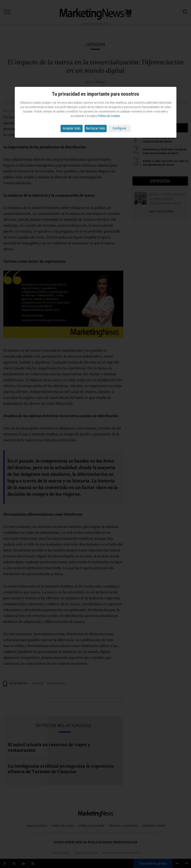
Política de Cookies (109, 116)
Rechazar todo (95, 128)
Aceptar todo (72, 128)
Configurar (119, 128)
